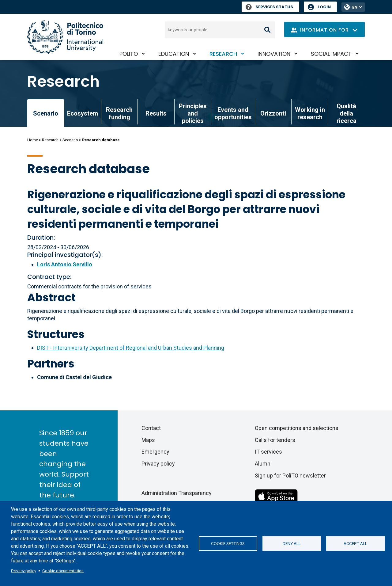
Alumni (263, 464)
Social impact (331, 54)
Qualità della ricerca (347, 113)
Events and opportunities (233, 113)
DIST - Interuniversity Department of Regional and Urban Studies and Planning (131, 348)
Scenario (70, 140)
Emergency (155, 452)
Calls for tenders (275, 440)
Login (324, 7)
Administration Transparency (177, 493)
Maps (148, 440)
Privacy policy (24, 571)
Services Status (269, 7)
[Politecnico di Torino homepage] (65, 37)
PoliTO (129, 54)
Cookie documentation (63, 571)
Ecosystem (83, 113)
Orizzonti (273, 113)
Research (223, 54)
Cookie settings (228, 543)
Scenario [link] (46, 113)
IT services (268, 452)
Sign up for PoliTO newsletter (290, 476)
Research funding (119, 113)
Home (33, 140)
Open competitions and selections (297, 428)
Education (174, 54)
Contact (151, 428)
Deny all (292, 543)
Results (156, 113)
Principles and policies (193, 113)
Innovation (274, 54)
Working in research (310, 113)
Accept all (355, 543)
